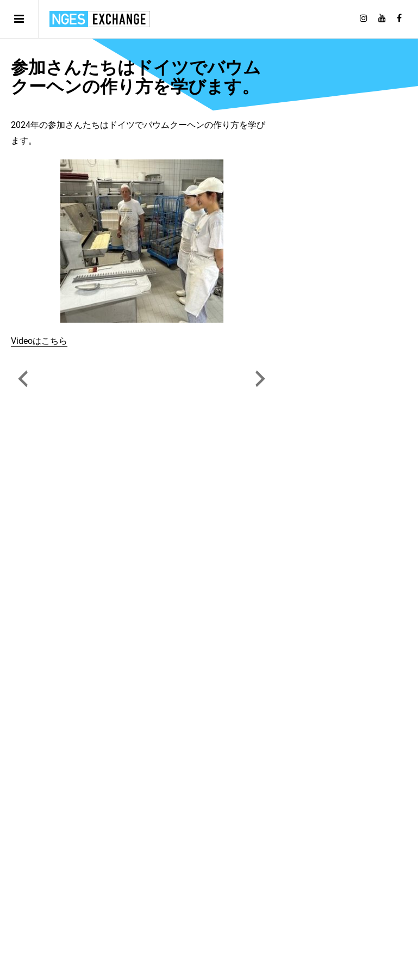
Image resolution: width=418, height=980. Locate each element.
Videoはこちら (39, 341)
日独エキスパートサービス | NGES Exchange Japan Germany (100, 19)
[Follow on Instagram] (364, 19)
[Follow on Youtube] (382, 19)
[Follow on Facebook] (399, 19)
